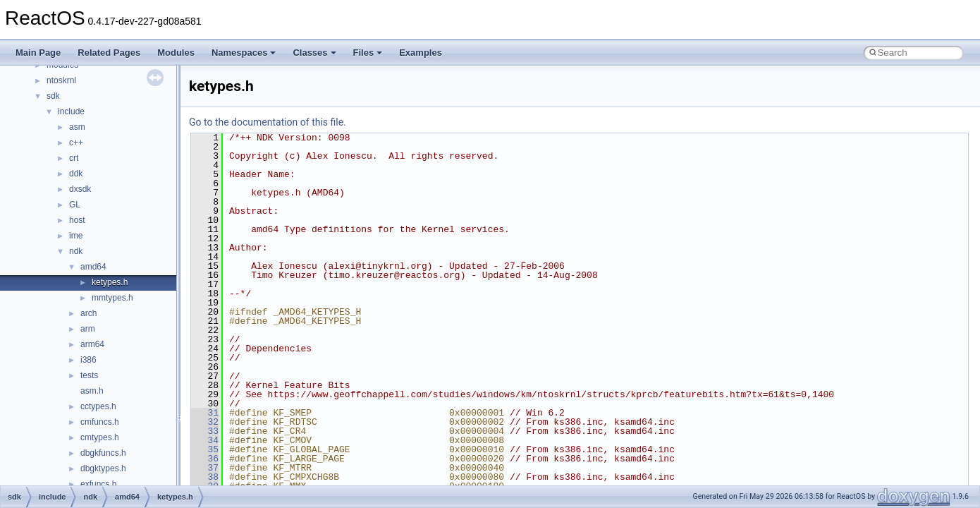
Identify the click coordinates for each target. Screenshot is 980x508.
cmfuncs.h (100, 422)
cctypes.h (98, 406)
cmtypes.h (100, 437)
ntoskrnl (61, 80)
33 (205, 431)
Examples (421, 53)
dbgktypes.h (103, 468)
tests (89, 375)
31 (205, 413)
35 (205, 449)
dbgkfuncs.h (103, 453)
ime (76, 236)
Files (368, 53)
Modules (176, 53)
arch (88, 313)
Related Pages (109, 53)
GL (75, 205)
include (71, 111)
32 (205, 422)
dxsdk (80, 189)
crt (74, 158)
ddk (76, 174)
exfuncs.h (98, 484)
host (77, 220)
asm (77, 127)
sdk (53, 96)
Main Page (38, 53)
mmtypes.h (112, 298)
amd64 (93, 267)
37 (205, 468)
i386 (88, 360)
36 (205, 459)
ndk (76, 251)
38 (205, 477)
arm (88, 329)
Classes (314, 53)
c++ (76, 143)
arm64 (92, 344)
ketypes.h (110, 282)
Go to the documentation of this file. (268, 122)
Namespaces (244, 53)
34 (205, 440)
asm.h (92, 391)
